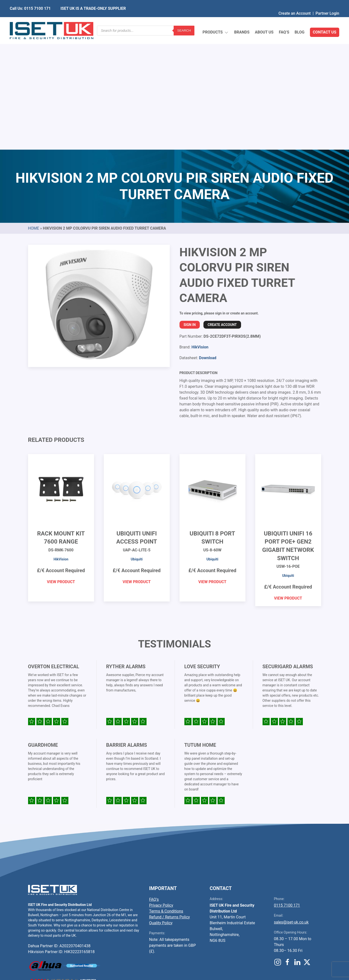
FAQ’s (284, 21)
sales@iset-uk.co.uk (291, 807)
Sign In (190, 209)
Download (208, 242)
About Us (264, 21)
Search (184, 21)
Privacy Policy (161, 790)
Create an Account (295, 4)
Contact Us (325, 21)
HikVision (200, 232)
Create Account (222, 209)
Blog (299, 21)
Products (216, 21)
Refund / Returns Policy (170, 802)
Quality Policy (161, 807)
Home (34, 113)
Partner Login (327, 4)
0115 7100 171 (287, 790)
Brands (242, 21)
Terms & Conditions (166, 796)
